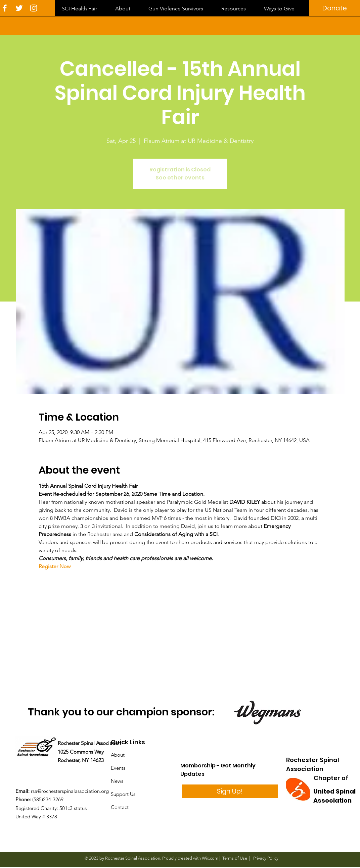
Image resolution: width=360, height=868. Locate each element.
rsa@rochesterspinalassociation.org (70, 791)
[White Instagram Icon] (34, 8)
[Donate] (335, 8)
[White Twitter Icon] (19, 8)
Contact (120, 807)
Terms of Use (235, 858)
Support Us (123, 794)
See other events (180, 178)
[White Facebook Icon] (5, 8)
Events (118, 768)
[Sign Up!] (230, 791)
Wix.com (210, 858)
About (118, 755)
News (117, 781)
